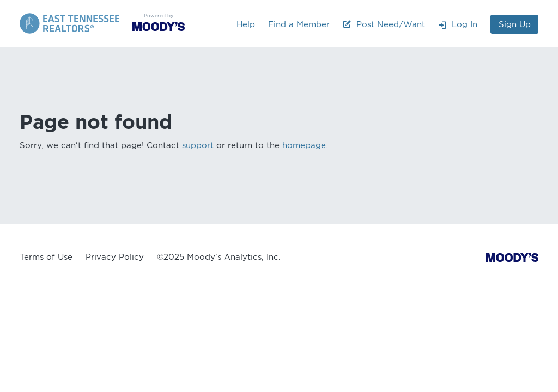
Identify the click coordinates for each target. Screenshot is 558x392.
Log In (458, 24)
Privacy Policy (115, 257)
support (198, 145)
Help (246, 24)
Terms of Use (46, 257)
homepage (304, 145)
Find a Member (299, 24)
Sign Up (515, 24)
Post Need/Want (384, 24)
